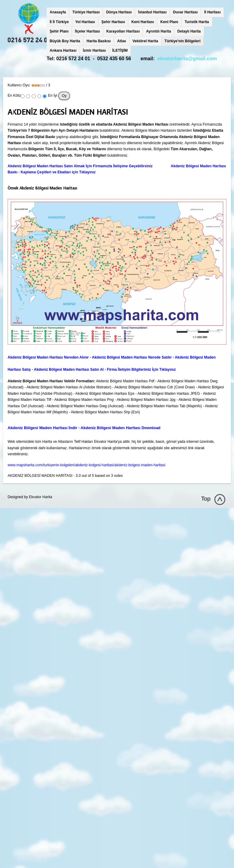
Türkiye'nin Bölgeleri (183, 41)
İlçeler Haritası (87, 31)
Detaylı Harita (189, 31)
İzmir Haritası (94, 50)
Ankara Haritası (63, 50)
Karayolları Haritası (123, 31)
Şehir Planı (59, 31)
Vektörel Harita (145, 41)
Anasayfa (58, 12)
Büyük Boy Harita (65, 41)
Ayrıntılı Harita (158, 31)
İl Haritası (212, 12)
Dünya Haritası (119, 12)
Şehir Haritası (113, 22)
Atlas (121, 41)
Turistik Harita (197, 22)
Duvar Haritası (185, 12)
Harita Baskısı (99, 41)
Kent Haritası (143, 22)
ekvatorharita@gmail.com (187, 59)
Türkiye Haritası (86, 12)
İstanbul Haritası (152, 12)
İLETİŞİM (120, 50)
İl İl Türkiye (59, 22)
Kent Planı (169, 22)
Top (206, 499)
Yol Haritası (85, 22)
